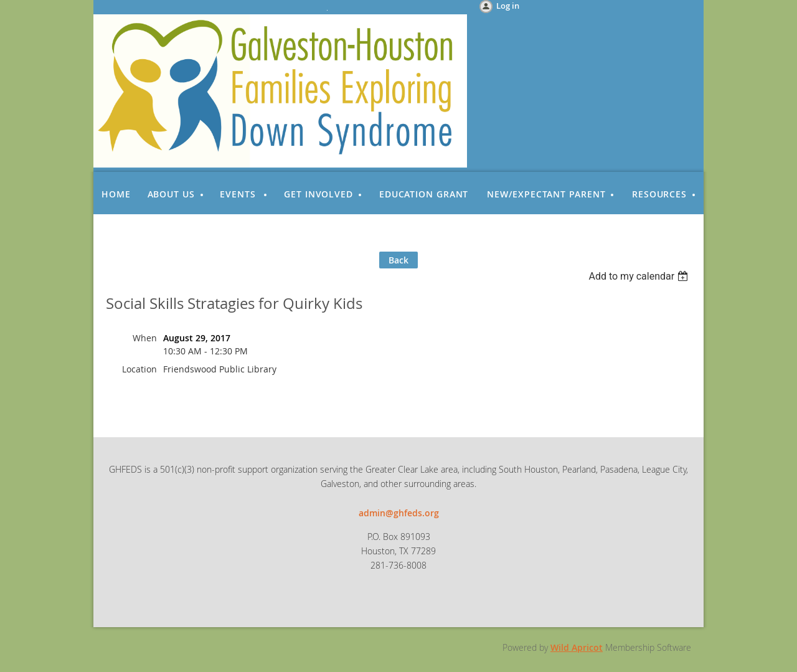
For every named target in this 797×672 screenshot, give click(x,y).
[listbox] (640, 276)
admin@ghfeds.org (399, 513)
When (145, 338)
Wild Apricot (577, 647)
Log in (508, 6)
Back (398, 260)
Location (139, 369)
